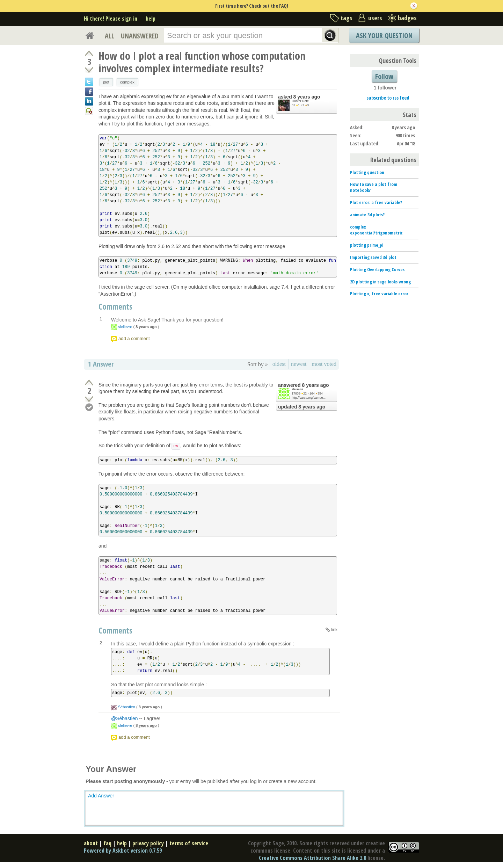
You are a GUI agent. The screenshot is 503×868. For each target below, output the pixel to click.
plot (106, 82)
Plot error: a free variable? (376, 202)
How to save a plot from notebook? (374, 187)
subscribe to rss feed (388, 98)
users (375, 18)
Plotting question (367, 172)
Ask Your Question (384, 35)
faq (107, 843)
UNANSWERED (140, 36)
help (151, 19)
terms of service (189, 843)
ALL (110, 36)
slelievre (125, 327)
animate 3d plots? (367, 215)
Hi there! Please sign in (111, 19)
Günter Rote (300, 101)
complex (127, 82)
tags (347, 18)
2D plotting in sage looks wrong (380, 282)
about (91, 843)
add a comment (134, 338)
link (334, 630)
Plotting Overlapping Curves (377, 269)
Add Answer (101, 796)
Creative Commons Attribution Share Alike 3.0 (312, 858)
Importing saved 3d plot (373, 257)
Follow (384, 76)
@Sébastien (124, 718)
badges (407, 18)
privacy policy (148, 843)
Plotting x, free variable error (379, 294)
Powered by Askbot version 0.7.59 (123, 851)
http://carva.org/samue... (309, 398)
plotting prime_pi (367, 245)
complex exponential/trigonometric (376, 230)
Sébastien (127, 707)
